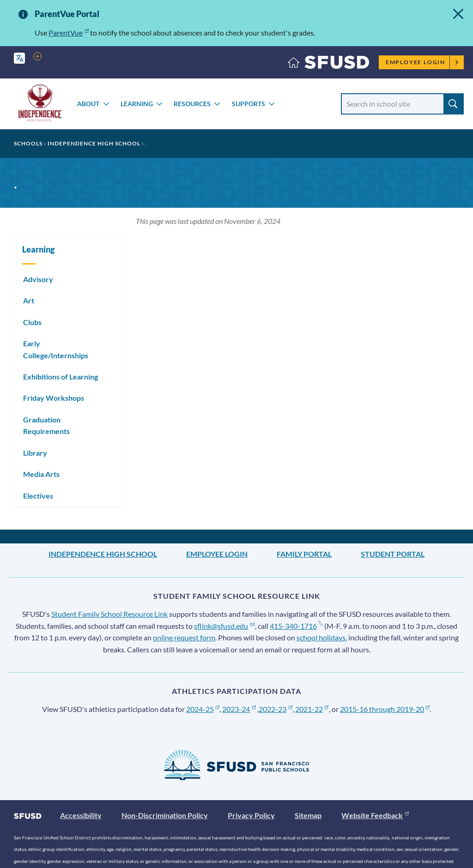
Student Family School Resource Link (109, 614)
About (88, 104)
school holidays (321, 637)
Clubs (32, 322)
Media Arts (41, 474)
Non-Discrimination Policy (165, 815)
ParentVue (69, 33)
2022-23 (276, 709)
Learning (137, 104)
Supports (249, 104)
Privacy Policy (251, 815)
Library (35, 453)
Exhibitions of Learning (61, 377)
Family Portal (304, 554)
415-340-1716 (296, 626)
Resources (192, 104)
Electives (38, 496)
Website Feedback (375, 815)
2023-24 (239, 709)
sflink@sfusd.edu (224, 626)
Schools (28, 143)
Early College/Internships (56, 349)
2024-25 (203, 709)
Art (29, 300)
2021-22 (312, 709)
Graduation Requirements (46, 425)
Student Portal (393, 554)
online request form (184, 637)
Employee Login (422, 62)
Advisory (38, 279)
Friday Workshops (54, 398)
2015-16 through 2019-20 (385, 709)
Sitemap (308, 815)
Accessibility (81, 815)
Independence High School (94, 143)
